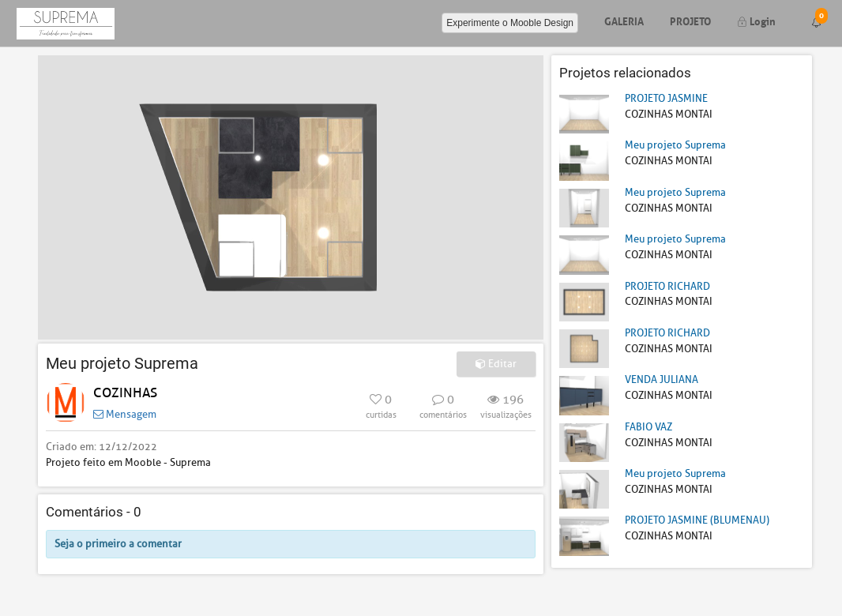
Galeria (624, 20)
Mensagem (125, 414)
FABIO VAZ (648, 427)
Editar (496, 364)
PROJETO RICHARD (667, 286)
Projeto (690, 20)
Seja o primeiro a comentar (118, 544)
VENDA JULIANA (662, 379)
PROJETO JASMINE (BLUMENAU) (697, 520)
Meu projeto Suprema (675, 145)
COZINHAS (125, 393)
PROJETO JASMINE (666, 98)
